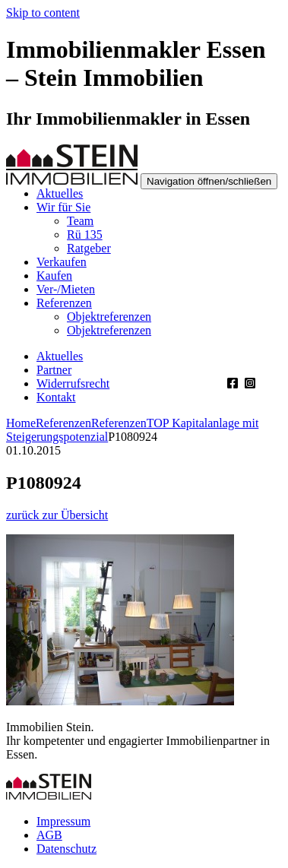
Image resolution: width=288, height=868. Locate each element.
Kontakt (56, 397)
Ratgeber (89, 248)
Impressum (63, 821)
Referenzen (64, 303)
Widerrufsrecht (73, 383)
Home (21, 423)
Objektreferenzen (109, 317)
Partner (54, 370)
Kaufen (54, 276)
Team (80, 221)
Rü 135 (85, 234)
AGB (49, 835)
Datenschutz (66, 849)
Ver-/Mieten (66, 289)
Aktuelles (60, 193)
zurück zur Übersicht (57, 515)
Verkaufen (62, 262)
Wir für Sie (63, 207)
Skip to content (43, 13)
